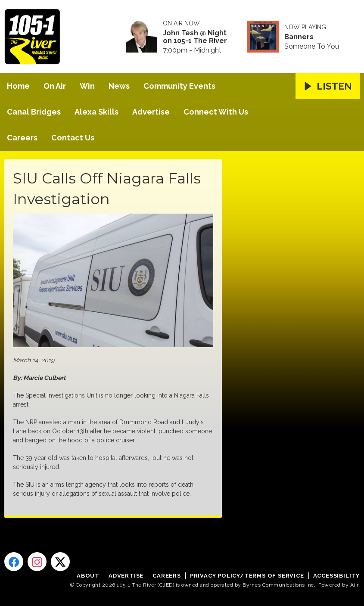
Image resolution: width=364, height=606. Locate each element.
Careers (22, 138)
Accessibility (336, 576)
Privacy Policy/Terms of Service (247, 576)
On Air (55, 86)
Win (87, 86)
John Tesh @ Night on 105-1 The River (195, 37)
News (119, 86)
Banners (299, 37)
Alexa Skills (96, 112)
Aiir (354, 585)
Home (18, 86)
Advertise (151, 112)
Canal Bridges (34, 112)
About (88, 576)
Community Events (179, 86)
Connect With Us (216, 112)
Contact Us (73, 138)
